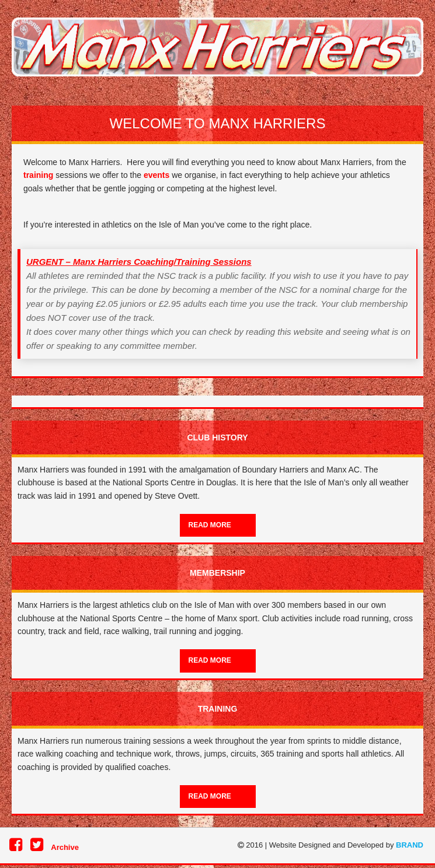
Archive (65, 847)
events (156, 175)
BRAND (410, 845)
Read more (210, 525)
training (38, 175)
